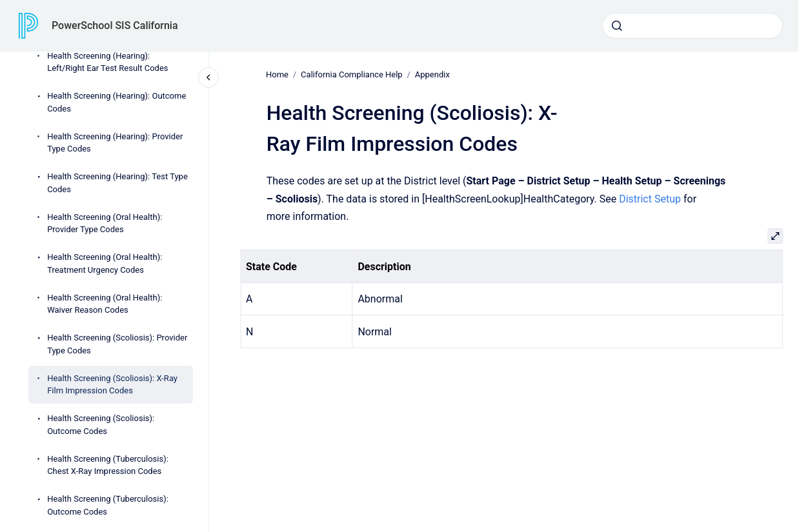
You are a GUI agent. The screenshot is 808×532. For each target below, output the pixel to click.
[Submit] (617, 26)
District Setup (650, 198)
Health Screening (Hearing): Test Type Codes (117, 183)
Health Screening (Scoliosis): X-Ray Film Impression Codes (112, 385)
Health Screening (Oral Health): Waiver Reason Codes (105, 304)
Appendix (432, 74)
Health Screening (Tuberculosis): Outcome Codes (108, 505)
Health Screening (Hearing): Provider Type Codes (115, 143)
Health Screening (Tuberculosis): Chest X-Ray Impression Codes (108, 465)
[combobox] (692, 26)
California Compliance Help (352, 74)
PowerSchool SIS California (115, 25)
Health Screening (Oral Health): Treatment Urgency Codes (105, 263)
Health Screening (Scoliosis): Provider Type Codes (117, 344)
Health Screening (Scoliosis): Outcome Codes (101, 425)
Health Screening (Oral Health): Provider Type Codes (105, 223)
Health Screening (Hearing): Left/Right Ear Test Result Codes (107, 62)
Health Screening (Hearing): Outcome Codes (116, 102)
